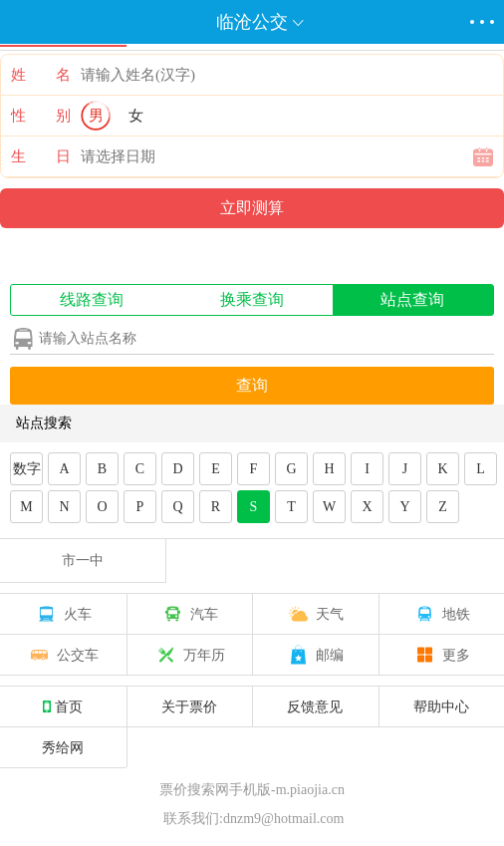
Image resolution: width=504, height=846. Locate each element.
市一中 (83, 561)
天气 (315, 614)
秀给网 (63, 747)
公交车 (63, 655)
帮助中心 (441, 706)
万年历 (189, 655)
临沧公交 (252, 22)
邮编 (315, 655)
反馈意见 (315, 706)
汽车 (189, 614)
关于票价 (189, 706)
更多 (441, 655)
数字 (27, 469)
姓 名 (41, 75)
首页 (63, 706)
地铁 (441, 614)
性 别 (41, 116)
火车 (63, 614)
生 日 (41, 156)
